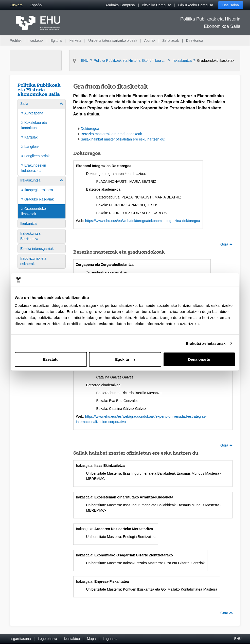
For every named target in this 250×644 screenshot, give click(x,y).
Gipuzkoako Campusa (196, 5)
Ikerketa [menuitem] (75, 41)
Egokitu (125, 359)
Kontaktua (72, 639)
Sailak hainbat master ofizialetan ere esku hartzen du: (123, 139)
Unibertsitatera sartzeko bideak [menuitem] (113, 41)
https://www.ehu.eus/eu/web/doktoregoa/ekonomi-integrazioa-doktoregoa (143, 221)
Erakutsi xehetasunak (206, 343)
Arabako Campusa (120, 5)
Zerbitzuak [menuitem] (171, 41)
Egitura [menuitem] (56, 41)
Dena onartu (199, 359)
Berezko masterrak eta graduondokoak (111, 134)
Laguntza (110, 639)
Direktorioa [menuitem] (194, 41)
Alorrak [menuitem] (150, 41)
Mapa (91, 639)
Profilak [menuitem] (16, 41)
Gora (226, 244)
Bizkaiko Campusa (156, 5)
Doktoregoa (90, 129)
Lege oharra (47, 639)
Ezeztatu (51, 359)
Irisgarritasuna (20, 639)
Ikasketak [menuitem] (36, 41)
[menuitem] (16, 5)
